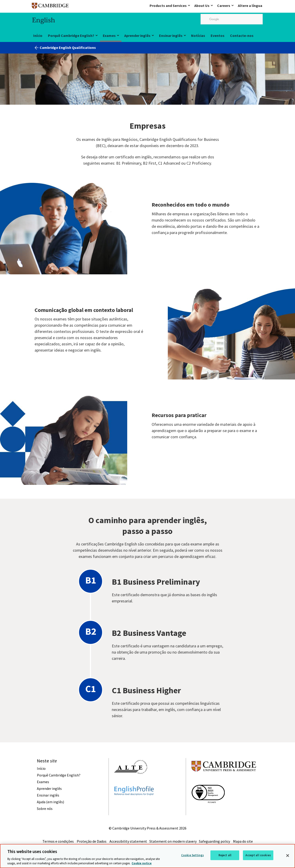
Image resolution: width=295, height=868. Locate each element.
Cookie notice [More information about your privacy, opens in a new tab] (142, 864)
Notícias (198, 36)
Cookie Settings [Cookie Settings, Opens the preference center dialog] (192, 855)
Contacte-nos (242, 36)
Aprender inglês (137, 36)
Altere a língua (250, 6)
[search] (232, 19)
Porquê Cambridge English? (71, 36)
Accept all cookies (258, 855)
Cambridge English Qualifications (68, 47)
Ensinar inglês (171, 36)
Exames (109, 36)
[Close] (288, 856)
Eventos (218, 36)
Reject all (225, 855)
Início (38, 36)
